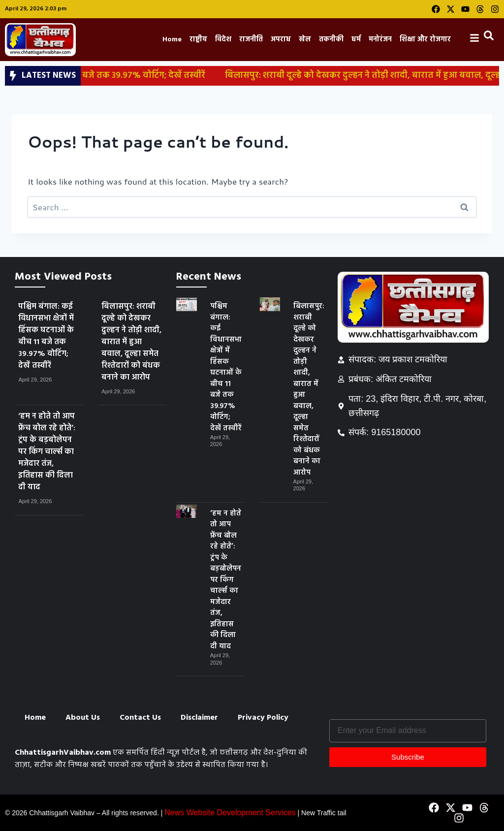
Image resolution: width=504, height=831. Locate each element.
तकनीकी (331, 40)
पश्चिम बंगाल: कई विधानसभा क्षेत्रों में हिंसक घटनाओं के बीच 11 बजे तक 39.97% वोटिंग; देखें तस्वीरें (46, 336)
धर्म (356, 40)
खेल (305, 40)
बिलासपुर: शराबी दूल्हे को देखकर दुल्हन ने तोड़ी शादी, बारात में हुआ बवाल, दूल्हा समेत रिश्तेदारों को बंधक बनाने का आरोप (131, 342)
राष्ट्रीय (198, 40)
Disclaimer (199, 718)
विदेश (223, 40)
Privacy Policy (263, 718)
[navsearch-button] (491, 38)
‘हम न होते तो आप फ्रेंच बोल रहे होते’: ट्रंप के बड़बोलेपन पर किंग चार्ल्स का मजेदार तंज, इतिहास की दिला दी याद (47, 452)
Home (172, 40)
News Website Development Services (230, 813)
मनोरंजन (380, 40)
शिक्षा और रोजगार (425, 40)
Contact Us (140, 718)
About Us (83, 718)
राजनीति (251, 40)
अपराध (281, 40)
